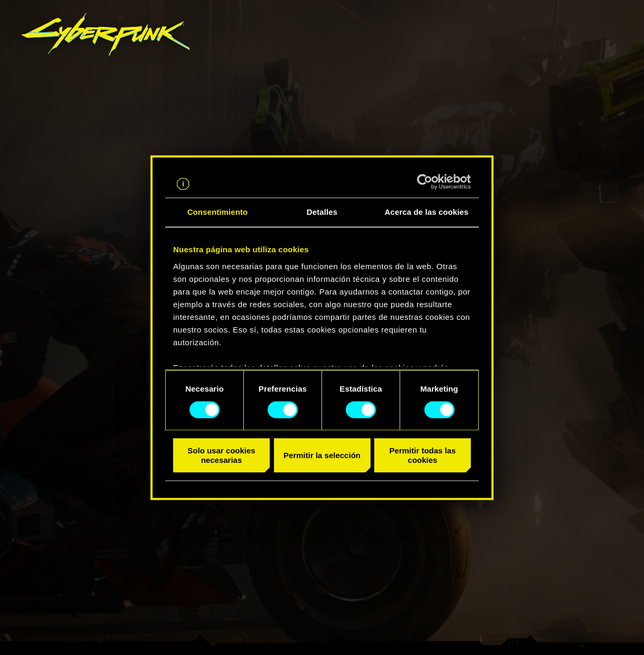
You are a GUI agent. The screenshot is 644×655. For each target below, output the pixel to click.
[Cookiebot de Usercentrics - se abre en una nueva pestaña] (425, 182)
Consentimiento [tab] (218, 212)
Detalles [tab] (322, 212)
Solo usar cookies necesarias (221, 455)
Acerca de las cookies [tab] (427, 212)
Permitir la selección (322, 455)
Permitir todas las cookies (423, 455)
